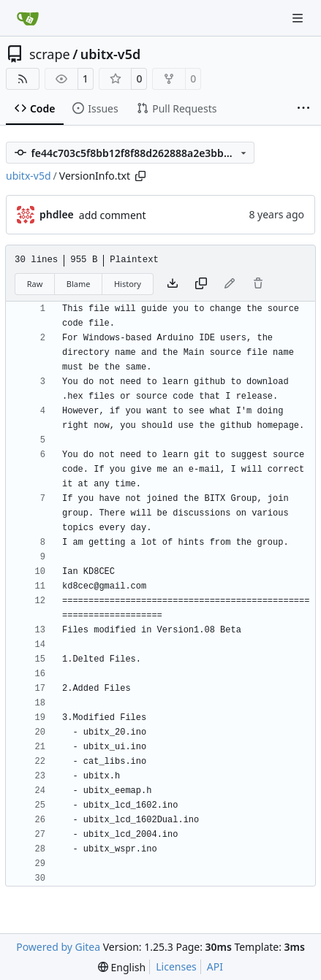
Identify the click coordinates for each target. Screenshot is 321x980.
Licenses (176, 966)
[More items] (303, 109)
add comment (113, 215)
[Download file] (173, 284)
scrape (50, 54)
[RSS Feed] (23, 79)
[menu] (122, 967)
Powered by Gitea (58, 947)
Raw (35, 284)
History (128, 284)
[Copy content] (201, 284)
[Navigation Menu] (299, 18)
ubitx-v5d (110, 54)
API (215, 966)
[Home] (28, 18)
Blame (79, 284)
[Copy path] (140, 176)
